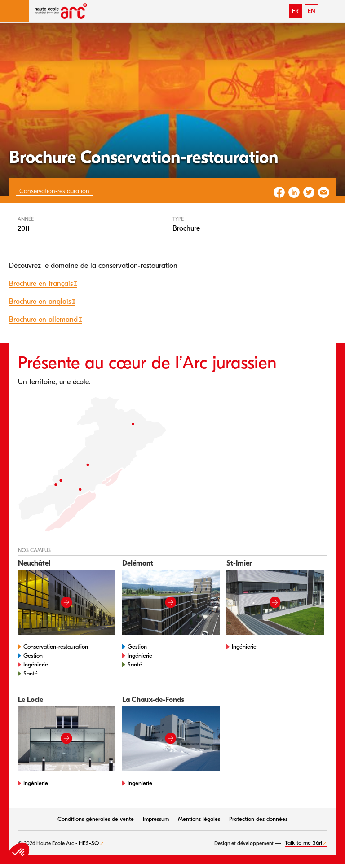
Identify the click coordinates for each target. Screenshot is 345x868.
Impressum (156, 819)
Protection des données (258, 819)
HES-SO (89, 843)
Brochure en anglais (40, 302)
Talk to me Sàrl (303, 843)
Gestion (33, 655)
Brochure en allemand (43, 320)
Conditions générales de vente (96, 819)
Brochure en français (41, 284)
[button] (14, 11)
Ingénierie (36, 664)
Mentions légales (199, 819)
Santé (31, 673)
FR (295, 11)
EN (312, 11)
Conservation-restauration (56, 647)
